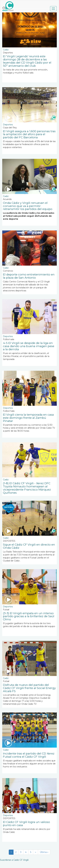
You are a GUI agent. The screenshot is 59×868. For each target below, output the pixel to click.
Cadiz (6, 50)
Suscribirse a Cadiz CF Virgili (14, 860)
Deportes (8, 125)
